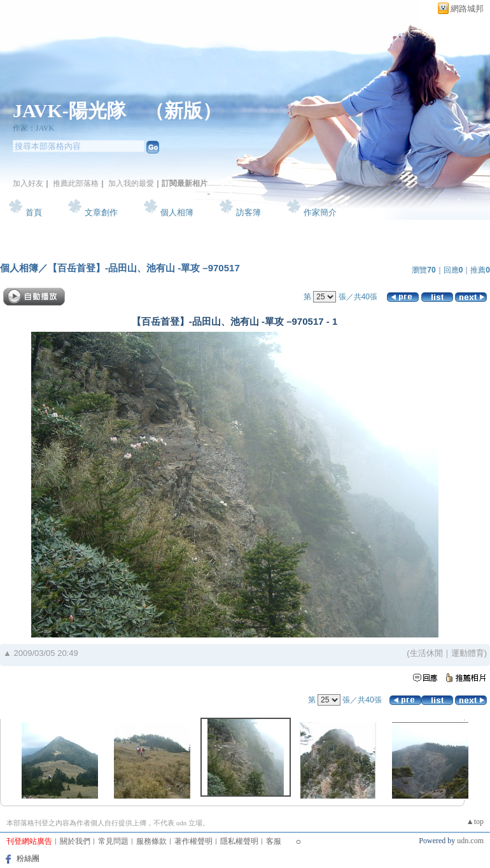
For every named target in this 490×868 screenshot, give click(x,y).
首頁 (34, 212)
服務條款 (151, 841)
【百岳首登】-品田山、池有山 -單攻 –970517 (144, 268)
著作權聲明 (193, 841)
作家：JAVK (33, 128)
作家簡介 (320, 212)
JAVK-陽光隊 (69, 110)
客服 (274, 841)
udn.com (470, 841)
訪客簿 (248, 212)
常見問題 (113, 841)
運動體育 (468, 653)
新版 (183, 110)
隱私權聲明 (239, 841)
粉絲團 (28, 858)
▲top (475, 822)
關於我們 (75, 841)
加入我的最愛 (131, 183)
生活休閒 (426, 653)
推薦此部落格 (76, 183)
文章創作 (101, 212)
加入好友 (28, 183)
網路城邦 (467, 9)
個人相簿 (177, 212)
